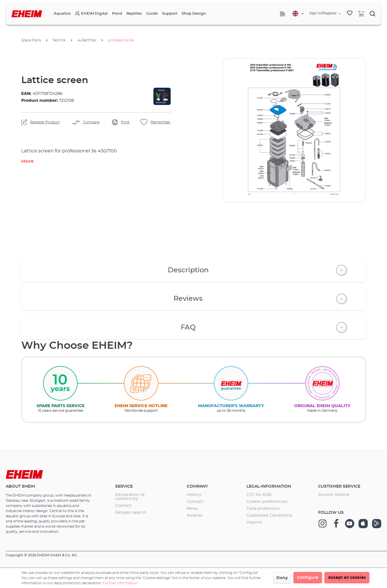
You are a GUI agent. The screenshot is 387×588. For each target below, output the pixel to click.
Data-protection (263, 509)
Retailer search (131, 513)
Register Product (45, 122)
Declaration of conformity (130, 497)
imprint (254, 522)
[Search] (373, 14)
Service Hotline (334, 495)
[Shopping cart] (361, 14)
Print (125, 122)
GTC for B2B (259, 495)
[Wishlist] (350, 14)
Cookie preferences (267, 502)
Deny (282, 578)
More (27, 161)
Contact (123, 506)
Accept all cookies (347, 578)
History (194, 495)
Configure (308, 578)
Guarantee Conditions (269, 516)
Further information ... (122, 583)
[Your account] (325, 14)
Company (197, 487)
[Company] (282, 14)
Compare (91, 122)
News (192, 509)
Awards (195, 516)
